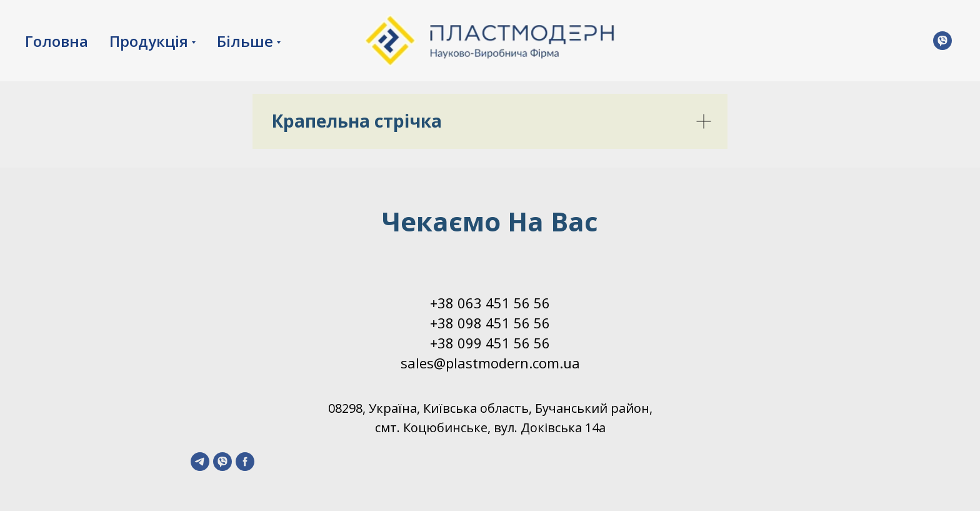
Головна (57, 41)
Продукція (149, 41)
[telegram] (200, 462)
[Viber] (942, 41)
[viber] (222, 462)
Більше (245, 41)
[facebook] (245, 462)
